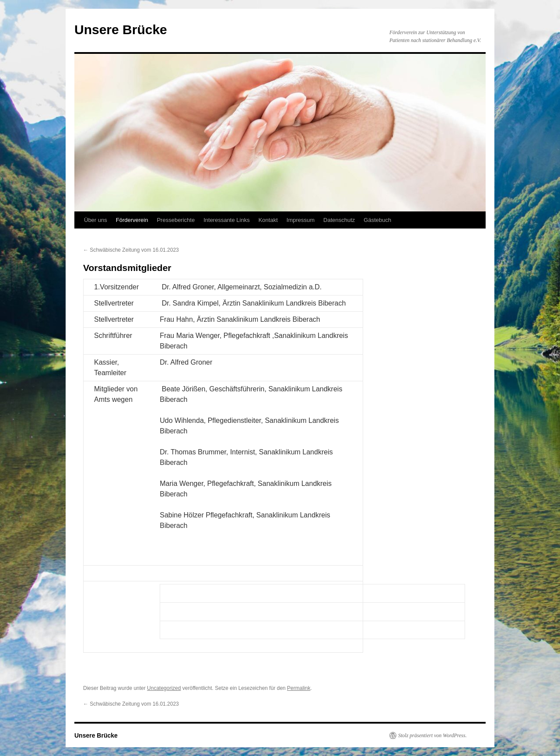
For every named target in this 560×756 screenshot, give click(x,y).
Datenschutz (339, 220)
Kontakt (268, 220)
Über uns (96, 220)
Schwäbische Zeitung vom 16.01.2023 (131, 250)
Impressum (301, 220)
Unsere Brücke (121, 30)
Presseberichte (176, 220)
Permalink (299, 688)
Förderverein (132, 220)
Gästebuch (377, 220)
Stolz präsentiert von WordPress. (432, 735)
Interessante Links (227, 220)
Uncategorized (164, 688)
